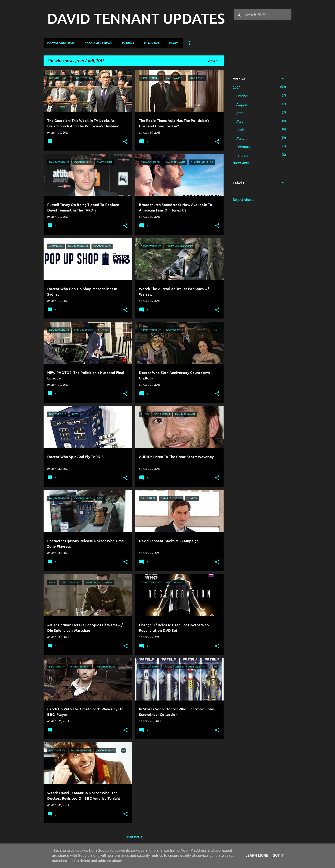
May (240, 121)
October (242, 96)
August (242, 104)
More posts (134, 836)
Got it (278, 856)
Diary (174, 43)
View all (214, 61)
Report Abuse (243, 200)
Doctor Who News (61, 43)
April (240, 130)
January (242, 155)
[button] (125, 142)
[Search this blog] (267, 15)
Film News (152, 43)
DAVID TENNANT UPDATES (136, 18)
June (240, 113)
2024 (237, 88)
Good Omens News (98, 43)
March (241, 138)
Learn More (257, 856)
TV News (128, 43)
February (243, 147)
